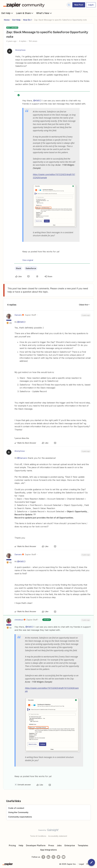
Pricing (12, 845)
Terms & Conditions (38, 836)
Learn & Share (25, 13)
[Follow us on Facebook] (43, 857)
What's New (44, 13)
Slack (19, 268)
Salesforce (31, 268)
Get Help (7, 13)
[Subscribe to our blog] (53, 857)
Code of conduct (16, 808)
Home (7, 20)
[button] (79, 5)
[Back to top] (94, 832)
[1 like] (21, 438)
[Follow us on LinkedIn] (48, 857)
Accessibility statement (58, 836)
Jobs (59, 845)
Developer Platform (36, 845)
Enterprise (70, 845)
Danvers (18, 315)
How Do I (27, 20)
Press (51, 845)
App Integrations (48, 850)
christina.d (19, 620)
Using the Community (18, 812)
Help (21, 845)
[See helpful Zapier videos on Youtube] (64, 857)
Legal (81, 864)
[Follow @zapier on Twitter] (58, 857)
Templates (83, 845)
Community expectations (20, 817)
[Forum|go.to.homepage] (25, 5)
